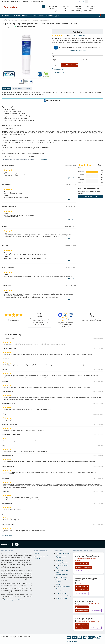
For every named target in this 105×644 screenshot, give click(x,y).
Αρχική (4, 1)
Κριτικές (28, 88)
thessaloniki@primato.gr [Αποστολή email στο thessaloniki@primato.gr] (83, 567)
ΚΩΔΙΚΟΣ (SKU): (22, 27)
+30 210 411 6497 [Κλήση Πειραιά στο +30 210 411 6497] (82, 607)
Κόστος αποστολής (59, 73)
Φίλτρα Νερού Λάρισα (61, 598)
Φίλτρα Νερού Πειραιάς (62, 591)
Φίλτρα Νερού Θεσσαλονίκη (63, 596)
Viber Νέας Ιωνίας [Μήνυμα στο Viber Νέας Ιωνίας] (82, 593)
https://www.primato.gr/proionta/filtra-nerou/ (13, 600)
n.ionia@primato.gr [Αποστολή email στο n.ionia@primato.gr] (82, 590)
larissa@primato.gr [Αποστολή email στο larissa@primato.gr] (82, 628)
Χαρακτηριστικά (18, 88)
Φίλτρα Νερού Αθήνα (61, 593)
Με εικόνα (44, 160)
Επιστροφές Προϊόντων (62, 563)
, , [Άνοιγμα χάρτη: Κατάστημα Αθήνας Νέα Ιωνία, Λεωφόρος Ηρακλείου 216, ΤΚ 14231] (89, 583)
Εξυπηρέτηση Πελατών (62, 575)
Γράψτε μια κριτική (80, 35)
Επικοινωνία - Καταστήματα (63, 553)
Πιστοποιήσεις (59, 560)
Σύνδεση (36, 553)
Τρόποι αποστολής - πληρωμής (20, 1)
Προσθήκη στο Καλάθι (70, 65)
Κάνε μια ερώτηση (58, 69)
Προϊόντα (14, 20)
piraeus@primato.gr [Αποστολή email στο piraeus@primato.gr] (82, 611)
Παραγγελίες (37, 559)
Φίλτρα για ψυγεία (24, 20)
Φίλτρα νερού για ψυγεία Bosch (40, 20)
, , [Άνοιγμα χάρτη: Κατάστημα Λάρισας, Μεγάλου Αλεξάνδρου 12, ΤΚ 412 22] (88, 621)
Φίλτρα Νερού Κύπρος (62, 565)
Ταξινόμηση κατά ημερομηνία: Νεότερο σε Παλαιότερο (19, 160)
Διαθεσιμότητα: (6, 27)
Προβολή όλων (7, 536)
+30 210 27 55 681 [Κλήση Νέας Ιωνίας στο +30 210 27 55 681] (82, 586)
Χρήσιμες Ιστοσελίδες (61, 577)
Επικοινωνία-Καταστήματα (37, 1)
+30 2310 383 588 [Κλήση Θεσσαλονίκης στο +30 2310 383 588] (82, 564)
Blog (9, 1)
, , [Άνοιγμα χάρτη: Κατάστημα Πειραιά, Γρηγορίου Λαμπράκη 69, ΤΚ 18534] (88, 604)
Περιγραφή (7, 88)
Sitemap (58, 584)
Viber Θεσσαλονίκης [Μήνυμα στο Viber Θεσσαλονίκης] (82, 571)
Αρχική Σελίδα (6, 20)
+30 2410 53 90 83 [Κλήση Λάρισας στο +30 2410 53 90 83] (82, 624)
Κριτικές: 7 (69, 35)
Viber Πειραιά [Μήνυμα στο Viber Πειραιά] (96, 611)
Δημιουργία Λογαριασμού (41, 556)
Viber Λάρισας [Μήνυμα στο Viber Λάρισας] (96, 628)
